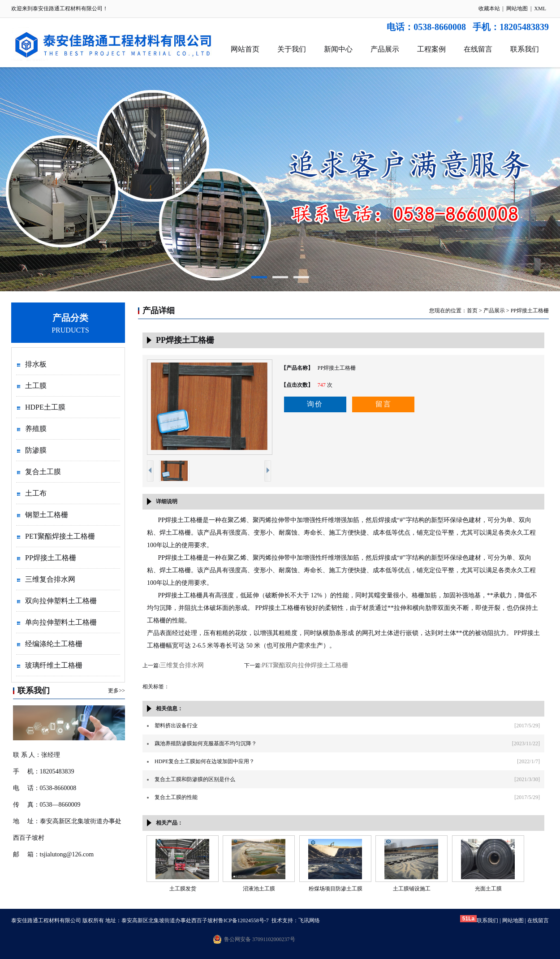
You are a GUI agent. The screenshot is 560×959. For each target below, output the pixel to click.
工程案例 (431, 49)
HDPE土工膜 (45, 407)
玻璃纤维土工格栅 (54, 665)
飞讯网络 (309, 920)
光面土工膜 (488, 889)
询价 (315, 404)
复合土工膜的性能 (176, 797)
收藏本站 (489, 9)
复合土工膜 (43, 472)
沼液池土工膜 (259, 889)
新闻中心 (338, 49)
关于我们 (292, 49)
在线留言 (478, 49)
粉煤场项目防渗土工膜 (336, 889)
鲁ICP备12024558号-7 (243, 920)
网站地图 (517, 9)
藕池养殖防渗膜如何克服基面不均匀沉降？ (206, 743)
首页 (472, 311)
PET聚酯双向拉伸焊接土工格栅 (305, 665)
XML (540, 9)
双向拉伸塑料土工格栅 (61, 601)
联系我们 (525, 49)
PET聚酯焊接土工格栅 (60, 536)
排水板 (36, 364)
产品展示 (385, 49)
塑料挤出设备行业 (176, 726)
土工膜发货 (183, 889)
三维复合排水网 (50, 579)
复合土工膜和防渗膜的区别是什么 (195, 779)
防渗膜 (36, 450)
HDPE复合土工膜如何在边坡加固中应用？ (205, 761)
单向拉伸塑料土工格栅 (61, 622)
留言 (383, 404)
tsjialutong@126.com (67, 854)
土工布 (36, 493)
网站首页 (245, 49)
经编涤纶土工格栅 (54, 644)
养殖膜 (36, 429)
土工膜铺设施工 (412, 889)
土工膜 (36, 386)
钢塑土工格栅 (47, 515)
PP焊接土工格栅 (51, 558)
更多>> (116, 691)
